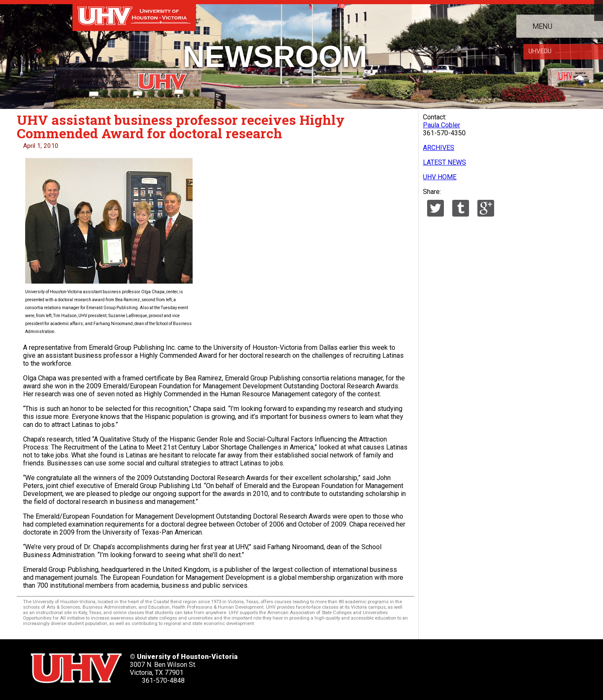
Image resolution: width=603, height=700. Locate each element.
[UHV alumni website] (430, 665)
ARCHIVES (439, 148)
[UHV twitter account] (296, 665)
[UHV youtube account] (376, 665)
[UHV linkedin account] (350, 665)
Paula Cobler (442, 125)
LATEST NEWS (445, 162)
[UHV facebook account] (322, 665)
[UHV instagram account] (403, 665)
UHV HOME (440, 177)
